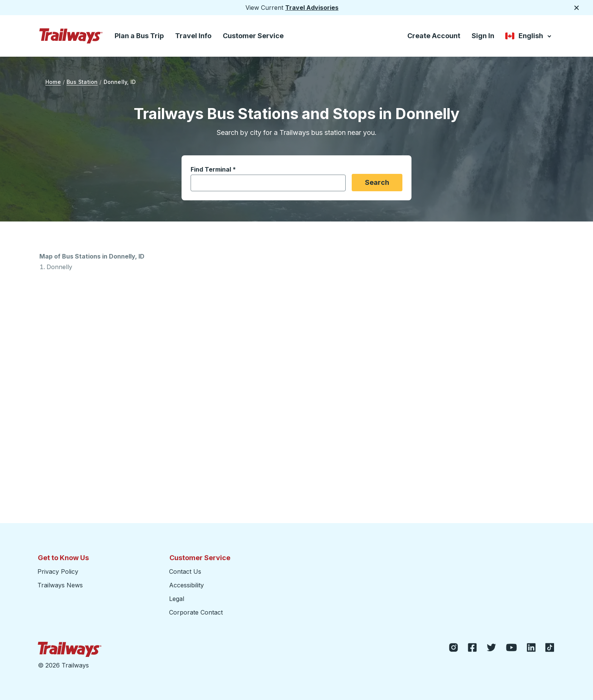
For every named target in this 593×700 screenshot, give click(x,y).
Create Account (434, 36)
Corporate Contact (196, 612)
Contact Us (185, 571)
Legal (177, 599)
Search (377, 182)
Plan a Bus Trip (139, 36)
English (529, 36)
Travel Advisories (312, 8)
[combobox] (264, 183)
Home (53, 82)
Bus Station (82, 82)
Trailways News (60, 585)
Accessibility (186, 585)
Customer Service (253, 36)
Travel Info (193, 36)
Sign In (483, 36)
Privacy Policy (58, 571)
